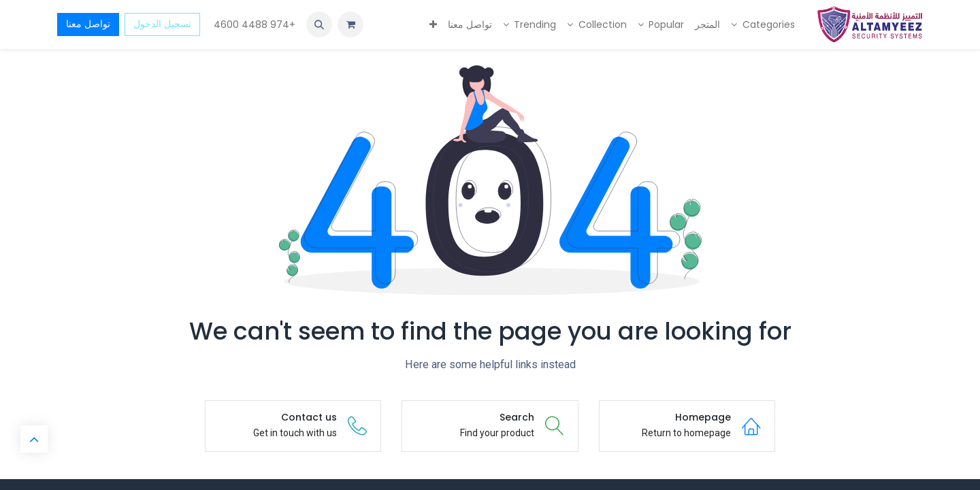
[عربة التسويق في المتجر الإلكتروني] (350, 24)
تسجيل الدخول (162, 24)
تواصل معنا (88, 24)
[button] (319, 24)
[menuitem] (763, 25)
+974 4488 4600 (253, 24)
